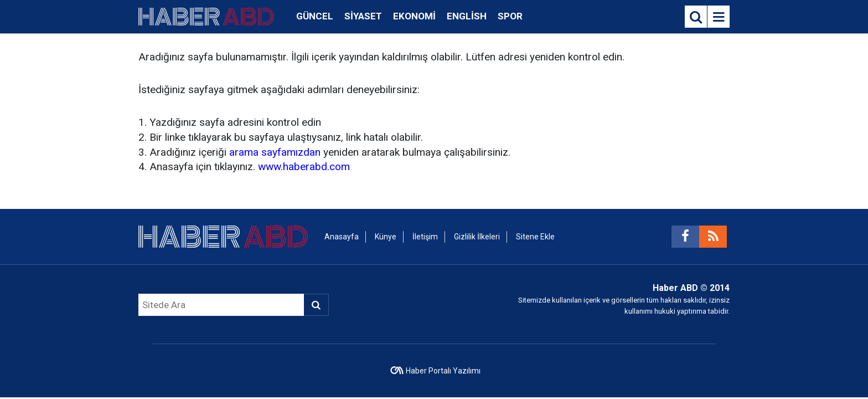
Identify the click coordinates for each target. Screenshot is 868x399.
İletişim (425, 237)
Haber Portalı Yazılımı (443, 371)
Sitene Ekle (535, 237)
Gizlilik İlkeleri (477, 237)
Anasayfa (342, 237)
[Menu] (719, 17)
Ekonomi (414, 16)
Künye (386, 237)
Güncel (315, 16)
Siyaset (363, 16)
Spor (510, 16)
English (467, 16)
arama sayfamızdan (275, 152)
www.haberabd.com (304, 167)
